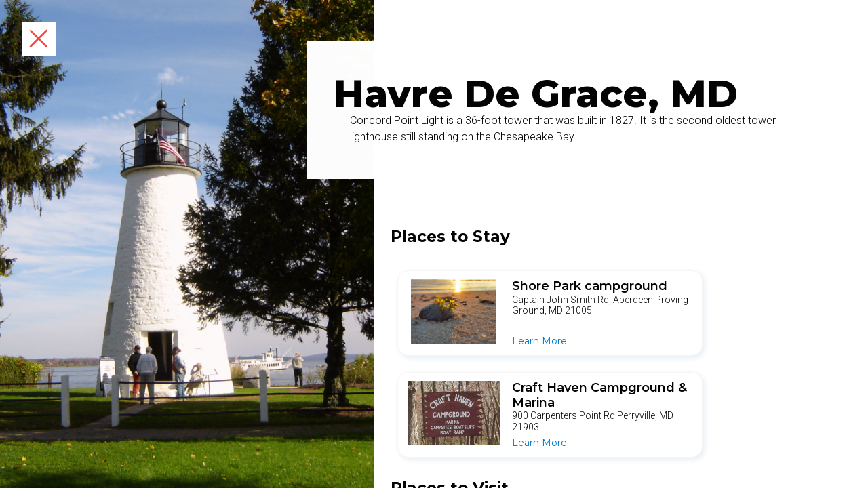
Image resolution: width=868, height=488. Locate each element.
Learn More (539, 341)
